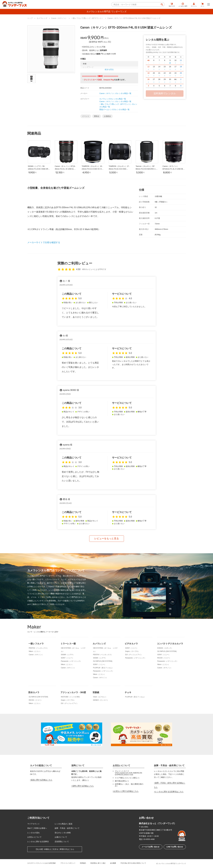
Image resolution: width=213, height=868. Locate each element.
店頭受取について (62, 842)
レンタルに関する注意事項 (38, 842)
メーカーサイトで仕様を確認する (44, 242)
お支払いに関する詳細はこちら (126, 791)
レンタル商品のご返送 (64, 824)
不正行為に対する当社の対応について (133, 863)
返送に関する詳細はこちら (42, 780)
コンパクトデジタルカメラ (170, 644)
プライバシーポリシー (68, 863)
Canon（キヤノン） (36, 655)
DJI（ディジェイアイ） (134, 655)
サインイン (194, 5)
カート (203, 5)
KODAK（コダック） (165, 648)
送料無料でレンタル (165, 93)
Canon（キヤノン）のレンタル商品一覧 (115, 93)
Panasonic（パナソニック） (71, 661)
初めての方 (172, 5)
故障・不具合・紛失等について (67, 828)
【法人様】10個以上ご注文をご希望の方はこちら (55, 849)
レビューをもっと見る (107, 539)
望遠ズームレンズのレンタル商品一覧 (114, 109)
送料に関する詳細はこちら (83, 786)
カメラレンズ (99, 644)
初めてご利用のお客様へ (37, 828)
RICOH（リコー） (164, 658)
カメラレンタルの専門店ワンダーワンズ (172, 863)
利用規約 (83, 863)
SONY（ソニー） (67, 658)
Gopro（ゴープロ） (132, 651)
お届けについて (61, 837)
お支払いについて (34, 837)
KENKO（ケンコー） (101, 700)
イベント (86, 116)
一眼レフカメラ (36, 644)
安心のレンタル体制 (63, 833)
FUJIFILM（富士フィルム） (103, 668)
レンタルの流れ (34, 833)
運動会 (97, 116)
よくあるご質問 (183, 5)
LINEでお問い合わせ (175, 847)
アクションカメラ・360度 (73, 692)
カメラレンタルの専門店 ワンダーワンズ (106, 12)
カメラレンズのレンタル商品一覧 (113, 99)
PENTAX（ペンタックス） (39, 648)
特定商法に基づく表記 (98, 863)
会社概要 (113, 863)
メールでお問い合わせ (151, 847)
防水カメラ (34, 692)
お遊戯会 (107, 116)
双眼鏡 (96, 692)
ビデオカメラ (131, 644)
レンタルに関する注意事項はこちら (169, 792)
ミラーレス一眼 (68, 644)
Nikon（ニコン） (35, 651)
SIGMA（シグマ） (68, 655)
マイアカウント (34, 824)
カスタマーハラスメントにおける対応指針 (42, 863)
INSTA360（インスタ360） (71, 697)
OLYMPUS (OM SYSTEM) (103, 661)
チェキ (128, 692)
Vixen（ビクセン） (100, 697)
